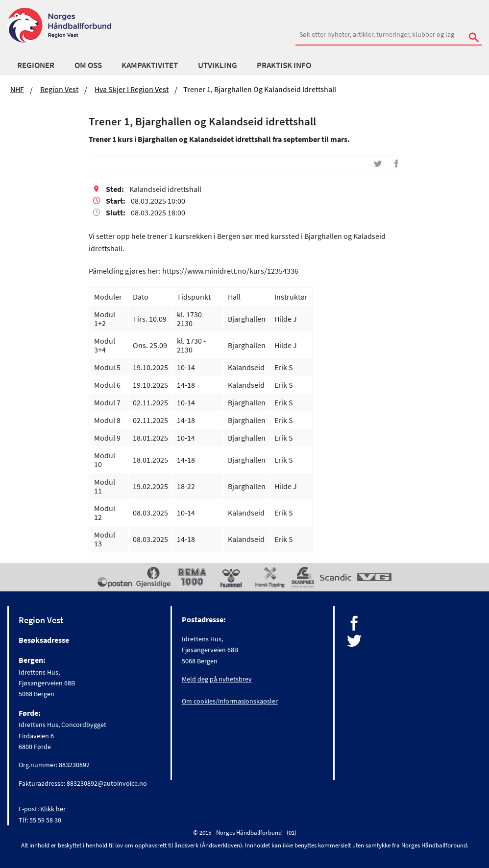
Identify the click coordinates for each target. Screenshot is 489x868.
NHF (17, 89)
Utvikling (218, 65)
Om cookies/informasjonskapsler (230, 701)
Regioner (36, 65)
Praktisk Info (284, 65)
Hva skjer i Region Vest (132, 89)
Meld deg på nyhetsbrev (217, 679)
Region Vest (59, 89)
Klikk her (53, 809)
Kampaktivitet (150, 65)
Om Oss (88, 65)
